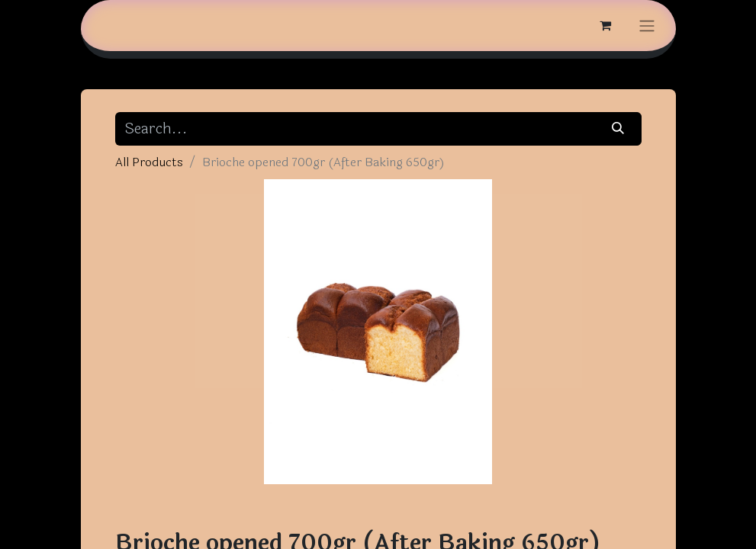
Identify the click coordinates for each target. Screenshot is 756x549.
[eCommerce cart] (606, 25)
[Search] (618, 129)
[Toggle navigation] (647, 26)
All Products (149, 162)
